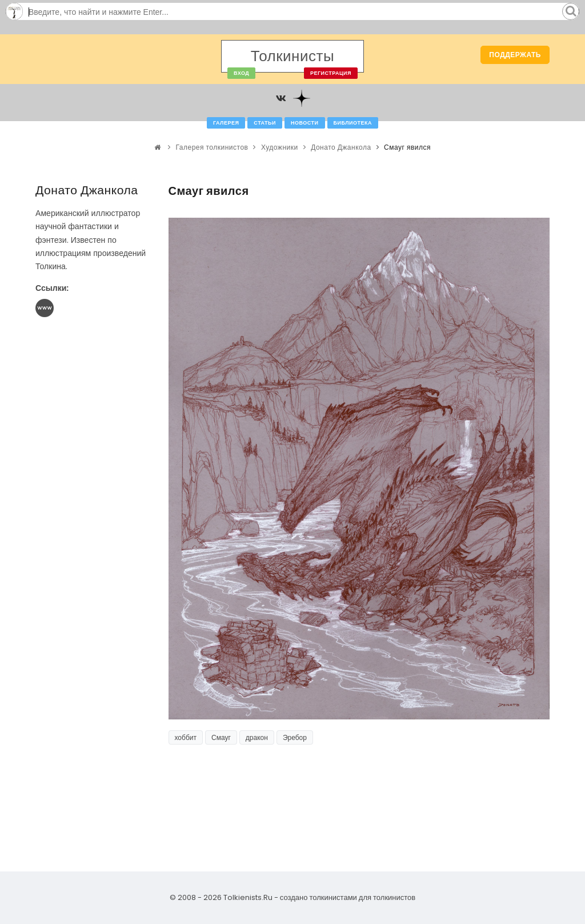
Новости (305, 123)
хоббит (186, 737)
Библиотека (353, 123)
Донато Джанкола (341, 147)
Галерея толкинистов (212, 147)
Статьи (265, 123)
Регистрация (331, 73)
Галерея (226, 123)
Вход (241, 73)
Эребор (295, 737)
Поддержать (515, 55)
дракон (257, 737)
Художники (280, 147)
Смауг (221, 737)
